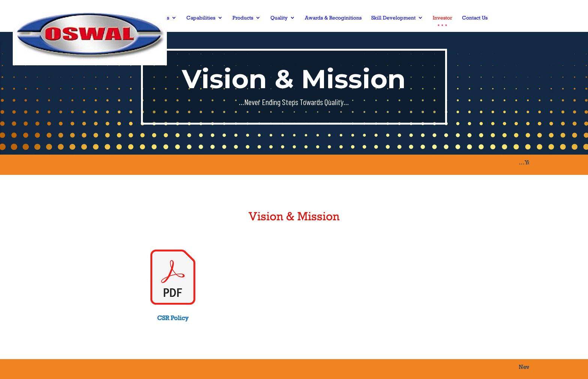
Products (243, 18)
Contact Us (475, 18)
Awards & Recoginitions (333, 18)
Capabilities (201, 18)
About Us (158, 18)
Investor (442, 18)
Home (130, 18)
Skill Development (393, 18)
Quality (279, 18)
